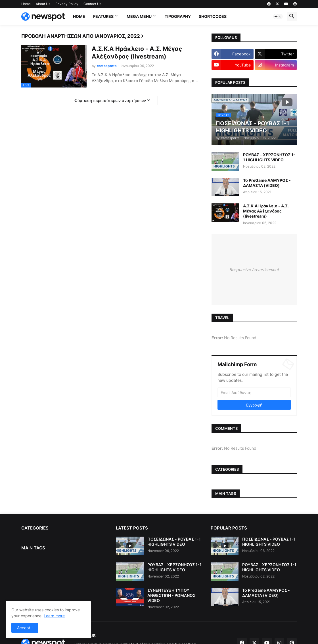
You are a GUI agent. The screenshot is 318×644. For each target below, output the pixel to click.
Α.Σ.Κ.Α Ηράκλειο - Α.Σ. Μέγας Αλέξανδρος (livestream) (137, 53)
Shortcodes (213, 16)
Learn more (54, 616)
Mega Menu (139, 16)
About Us (43, 4)
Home (26, 4)
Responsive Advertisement (254, 269)
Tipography (178, 16)
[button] (278, 16)
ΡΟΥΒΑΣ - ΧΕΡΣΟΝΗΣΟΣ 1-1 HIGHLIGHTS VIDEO (269, 157)
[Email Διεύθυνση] (254, 392)
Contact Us (92, 4)
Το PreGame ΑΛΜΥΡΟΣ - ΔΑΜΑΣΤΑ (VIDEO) (267, 183)
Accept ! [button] (25, 628)
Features (103, 16)
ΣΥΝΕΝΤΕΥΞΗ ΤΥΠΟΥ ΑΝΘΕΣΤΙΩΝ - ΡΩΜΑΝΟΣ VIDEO (171, 595)
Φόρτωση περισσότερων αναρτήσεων (110, 100)
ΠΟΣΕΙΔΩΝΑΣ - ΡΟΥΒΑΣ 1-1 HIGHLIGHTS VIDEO (174, 542)
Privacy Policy (67, 4)
